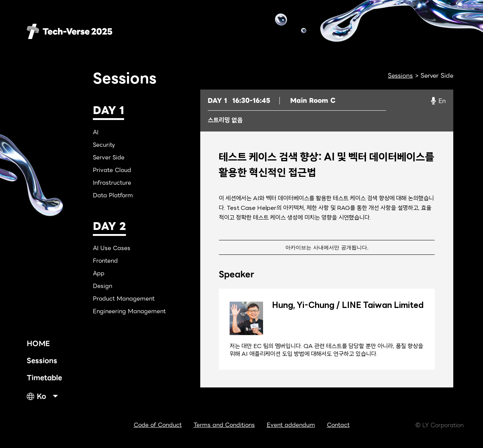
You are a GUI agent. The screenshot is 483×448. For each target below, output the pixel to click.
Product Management (124, 299)
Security (104, 145)
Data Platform (113, 195)
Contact (338, 425)
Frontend (105, 261)
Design (103, 286)
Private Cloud (112, 170)
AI (96, 132)
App (99, 273)
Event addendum (291, 425)
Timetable (44, 378)
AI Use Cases (112, 248)
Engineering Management (129, 311)
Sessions (42, 361)
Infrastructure (112, 183)
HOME (38, 343)
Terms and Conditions (224, 425)
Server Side (109, 158)
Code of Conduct (158, 425)
